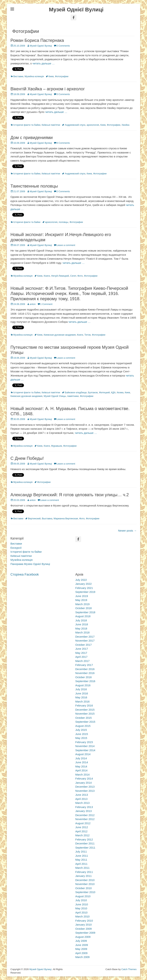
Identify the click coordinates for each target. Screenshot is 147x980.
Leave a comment (66, 245)
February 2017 (84, 665)
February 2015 (84, 742)
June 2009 (82, 945)
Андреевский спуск (75, 125)
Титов (88, 335)
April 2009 (81, 953)
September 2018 (85, 612)
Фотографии (62, 76)
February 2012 (84, 839)
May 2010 (81, 908)
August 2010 (83, 896)
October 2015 (83, 718)
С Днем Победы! (27, 458)
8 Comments (63, 143)
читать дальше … (44, 63)
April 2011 (81, 864)
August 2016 (83, 685)
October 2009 (83, 929)
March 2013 (82, 803)
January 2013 (83, 811)
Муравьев (57, 446)
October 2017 (83, 645)
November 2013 (85, 791)
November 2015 (85, 714)
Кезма (120, 392)
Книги (47, 276)
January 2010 (83, 925)
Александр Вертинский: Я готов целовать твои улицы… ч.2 (70, 495)
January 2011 (83, 876)
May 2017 (81, 653)
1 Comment (46, 304)
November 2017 (85, 641)
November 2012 (85, 819)
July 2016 (81, 689)
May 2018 (81, 628)
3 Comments (63, 94)
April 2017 (81, 657)
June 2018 (82, 624)
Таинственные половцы (34, 186)
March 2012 (82, 835)
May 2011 (81, 860)
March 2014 (82, 775)
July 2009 (81, 941)
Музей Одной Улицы (55, 396)
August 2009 (83, 937)
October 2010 (83, 888)
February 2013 (84, 807)
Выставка (47, 518)
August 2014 (83, 754)
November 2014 (85, 746)
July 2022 (81, 580)
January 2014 (83, 783)
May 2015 (81, 738)
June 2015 (82, 734)
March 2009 (82, 957)
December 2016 (85, 669)
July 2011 (81, 852)
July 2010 (81, 900)
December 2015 (85, 710)
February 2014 (84, 779)
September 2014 (85, 750)
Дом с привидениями (32, 137)
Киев (51, 76)
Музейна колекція (34, 76)
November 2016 (85, 673)
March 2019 (82, 604)
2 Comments (63, 46)
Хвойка (125, 125)
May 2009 (81, 949)
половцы (64, 222)
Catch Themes (129, 969)
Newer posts (127, 531)
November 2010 (85, 884)
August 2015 (83, 726)
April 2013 (81, 799)
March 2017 (82, 661)
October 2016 (83, 677)
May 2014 (81, 766)
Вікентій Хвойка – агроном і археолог (48, 89)
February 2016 (84, 705)
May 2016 (81, 697)
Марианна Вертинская (66, 518)
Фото (80, 276)
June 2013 (82, 795)
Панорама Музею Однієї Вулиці (30, 564)
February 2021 (84, 588)
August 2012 (83, 823)
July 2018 (81, 620)
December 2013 (85, 787)
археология (93, 125)
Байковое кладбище (76, 392)
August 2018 (83, 616)
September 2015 (85, 722)
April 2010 (81, 912)
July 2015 (81, 730)
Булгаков (93, 392)
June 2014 (82, 762)
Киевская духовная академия (60, 335)
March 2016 (82, 702)
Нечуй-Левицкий (60, 276)
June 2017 (82, 649)
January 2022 (83, 584)
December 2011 (85, 843)
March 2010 (82, 916)
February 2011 (84, 872)
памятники (73, 396)
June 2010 (82, 904)
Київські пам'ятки (51, 125)
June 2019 (82, 596)
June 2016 (82, 693)
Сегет (73, 276)
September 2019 (85, 592)
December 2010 (85, 880)
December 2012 (85, 815)
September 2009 (85, 933)
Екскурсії (16, 548)
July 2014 (81, 758)
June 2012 (82, 827)
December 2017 (85, 637)
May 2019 (81, 600)
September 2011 (85, 848)
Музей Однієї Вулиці (76, 9)
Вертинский (34, 518)
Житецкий (104, 392)
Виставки (18, 76)
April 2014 (81, 770)
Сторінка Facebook (25, 574)
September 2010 (85, 892)
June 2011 (82, 856)
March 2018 (82, 632)
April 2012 (81, 831)
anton (33, 304)
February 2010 (84, 921)
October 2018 (83, 608)
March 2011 (82, 868)
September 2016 (85, 681)
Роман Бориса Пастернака (37, 40)
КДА (113, 392)
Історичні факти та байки (27, 125)
